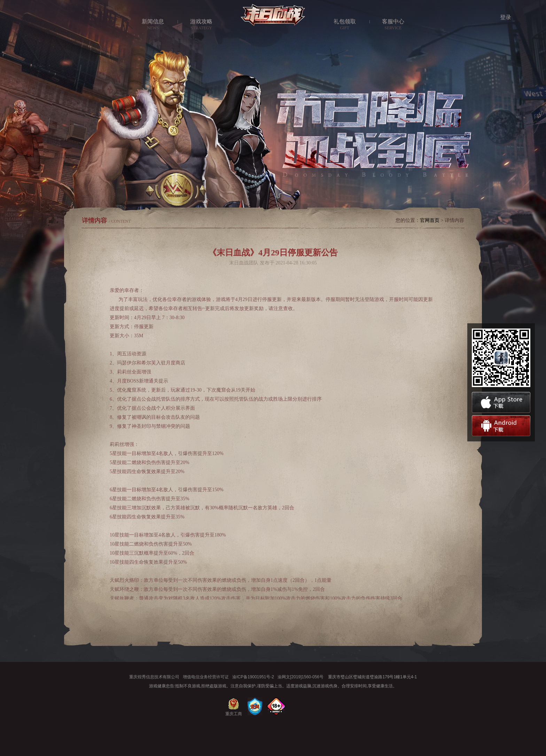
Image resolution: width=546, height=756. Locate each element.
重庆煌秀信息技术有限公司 (154, 677)
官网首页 (430, 220)
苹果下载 (501, 402)
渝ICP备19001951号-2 (253, 677)
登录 (506, 17)
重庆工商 (234, 713)
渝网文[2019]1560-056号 (301, 677)
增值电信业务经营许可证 (206, 677)
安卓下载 (501, 426)
